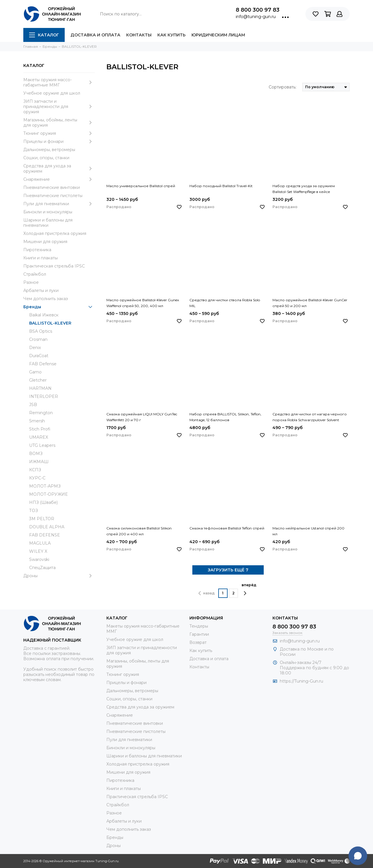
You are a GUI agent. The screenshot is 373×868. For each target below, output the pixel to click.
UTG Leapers (42, 445)
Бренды (59, 307)
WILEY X (38, 551)
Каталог (44, 35)
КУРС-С (37, 478)
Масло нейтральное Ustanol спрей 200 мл (308, 531)
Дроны (59, 576)
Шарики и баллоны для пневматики (48, 223)
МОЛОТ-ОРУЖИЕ (48, 494)
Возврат (198, 642)
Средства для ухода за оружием (59, 169)
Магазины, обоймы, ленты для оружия (59, 123)
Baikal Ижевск (44, 315)
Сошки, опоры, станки (46, 158)
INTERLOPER (44, 396)
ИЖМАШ (39, 462)
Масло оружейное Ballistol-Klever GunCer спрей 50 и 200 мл (310, 303)
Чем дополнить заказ (46, 299)
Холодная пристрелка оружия (55, 233)
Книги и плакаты (41, 258)
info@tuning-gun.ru (256, 17)
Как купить (171, 35)
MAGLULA (40, 543)
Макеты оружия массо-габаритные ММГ (59, 82)
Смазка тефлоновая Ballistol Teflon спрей (227, 528)
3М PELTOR (42, 519)
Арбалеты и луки (41, 290)
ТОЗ (34, 511)
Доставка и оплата (95, 35)
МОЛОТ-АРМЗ (45, 486)
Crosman (38, 339)
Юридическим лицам (218, 35)
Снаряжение (59, 179)
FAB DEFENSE (45, 535)
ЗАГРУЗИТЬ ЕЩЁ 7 (228, 570)
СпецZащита (42, 568)
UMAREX (39, 437)
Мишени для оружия (45, 242)
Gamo (35, 372)
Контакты (139, 35)
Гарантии (199, 634)
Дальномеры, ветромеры (49, 150)
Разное (31, 282)
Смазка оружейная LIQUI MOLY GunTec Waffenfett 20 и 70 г (142, 417)
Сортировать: (283, 87)
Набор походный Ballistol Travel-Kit (221, 186)
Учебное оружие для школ (52, 93)
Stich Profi (40, 429)
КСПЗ (35, 470)
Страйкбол (35, 274)
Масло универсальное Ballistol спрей (141, 186)
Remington (41, 413)
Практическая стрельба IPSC (54, 266)
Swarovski (39, 559)
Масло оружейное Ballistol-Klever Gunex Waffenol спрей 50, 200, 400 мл (143, 303)
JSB (33, 405)
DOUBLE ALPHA (47, 527)
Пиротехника (37, 250)
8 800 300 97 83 (258, 10)
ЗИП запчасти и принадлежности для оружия (59, 107)
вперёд (249, 589)
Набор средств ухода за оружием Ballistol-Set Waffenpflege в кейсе (304, 189)
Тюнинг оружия (59, 133)
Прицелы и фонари (59, 141)
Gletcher (38, 380)
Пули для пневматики (59, 204)
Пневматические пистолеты (53, 196)
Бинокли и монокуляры (48, 212)
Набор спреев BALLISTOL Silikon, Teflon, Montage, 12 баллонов (225, 417)
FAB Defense (43, 364)
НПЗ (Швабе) (43, 502)
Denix (35, 348)
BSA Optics (41, 331)
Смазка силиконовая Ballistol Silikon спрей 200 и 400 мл (139, 531)
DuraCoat (39, 356)
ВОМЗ (36, 454)
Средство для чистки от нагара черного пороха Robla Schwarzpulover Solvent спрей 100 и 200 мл (310, 417)
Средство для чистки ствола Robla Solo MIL (225, 303)
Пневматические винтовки (52, 187)
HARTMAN (40, 388)
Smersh (37, 421)
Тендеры (199, 626)
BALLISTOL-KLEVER (50, 323)
